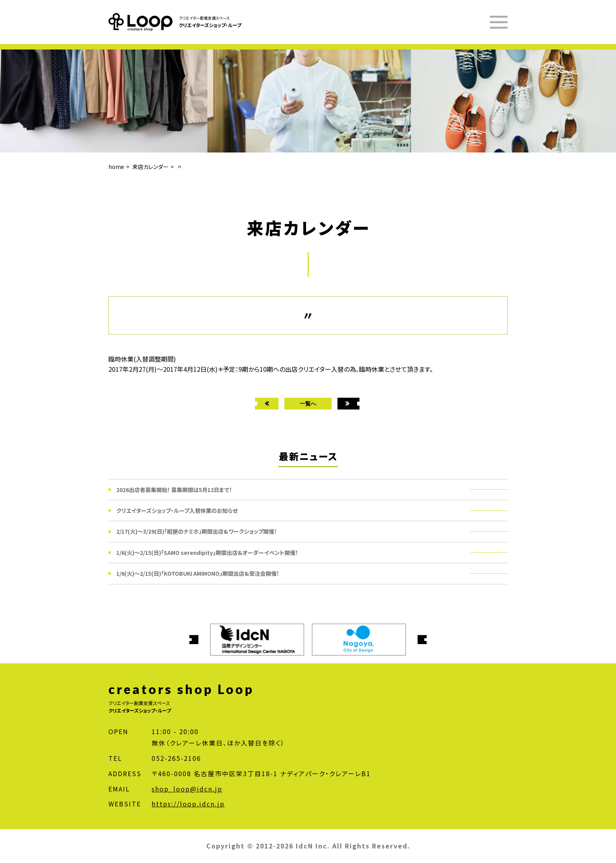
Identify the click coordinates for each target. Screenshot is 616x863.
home (116, 167)
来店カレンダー (150, 167)
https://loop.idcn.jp (188, 804)
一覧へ (308, 403)
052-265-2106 (176, 758)
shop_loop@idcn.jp (187, 789)
